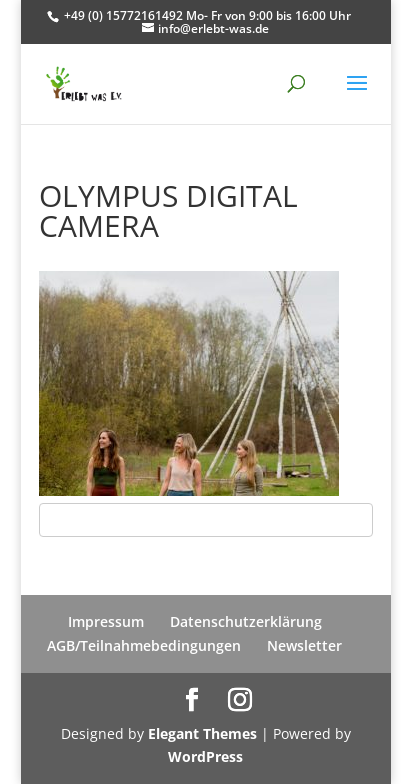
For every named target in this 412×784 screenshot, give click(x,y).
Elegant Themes (202, 733)
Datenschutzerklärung (246, 621)
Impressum (106, 621)
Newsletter (304, 645)
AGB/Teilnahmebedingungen (144, 645)
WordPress (205, 756)
